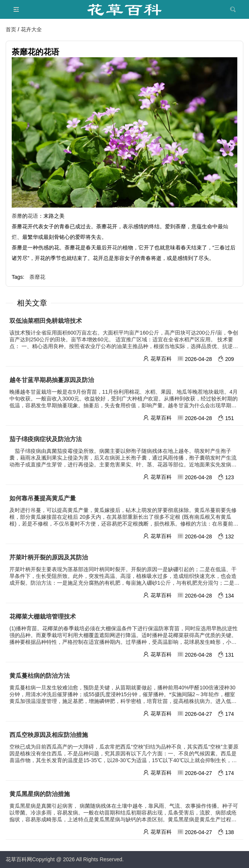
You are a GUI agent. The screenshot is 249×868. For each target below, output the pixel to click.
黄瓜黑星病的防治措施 (40, 794)
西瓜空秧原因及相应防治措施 (49, 735)
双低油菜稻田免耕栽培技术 (49, 321)
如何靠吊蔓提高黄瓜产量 (46, 498)
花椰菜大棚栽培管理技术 (43, 617)
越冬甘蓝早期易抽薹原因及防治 (52, 380)
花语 (33, 216)
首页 (11, 29)
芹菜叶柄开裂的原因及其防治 (49, 557)
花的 (117, 248)
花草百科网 (19, 859)
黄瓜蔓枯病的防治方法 (40, 676)
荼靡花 (37, 277)
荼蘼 (17, 216)
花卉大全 (31, 29)
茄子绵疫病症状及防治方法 (46, 439)
